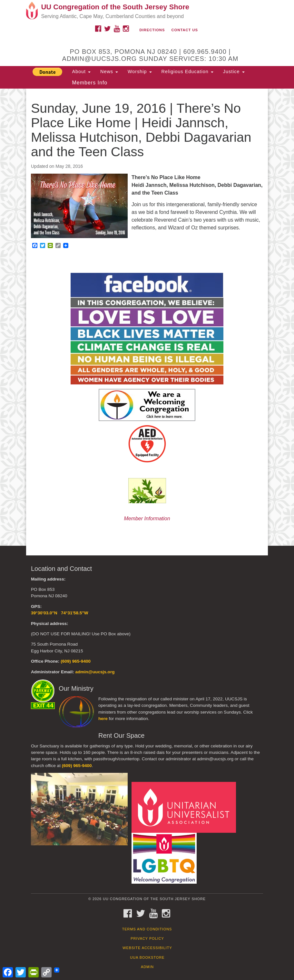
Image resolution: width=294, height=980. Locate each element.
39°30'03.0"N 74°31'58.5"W (60, 613)
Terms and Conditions (147, 929)
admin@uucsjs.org (95, 672)
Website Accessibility (147, 948)
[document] (147, 317)
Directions (152, 30)
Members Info (90, 83)
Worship (140, 72)
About (81, 72)
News (109, 72)
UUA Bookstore (147, 957)
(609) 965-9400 (76, 661)
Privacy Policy (147, 938)
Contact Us (185, 30)
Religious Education (187, 72)
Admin (147, 967)
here (103, 719)
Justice (234, 72)
